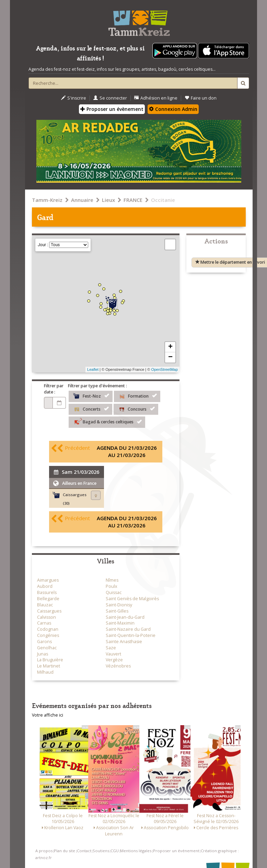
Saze (111, 648)
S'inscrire (74, 98)
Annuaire (82, 200)
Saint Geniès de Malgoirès (132, 599)
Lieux (108, 200)
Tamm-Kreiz (47, 200)
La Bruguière (50, 660)
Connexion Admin (173, 109)
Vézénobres (118, 666)
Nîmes (112, 580)
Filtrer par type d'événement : (97, 386)
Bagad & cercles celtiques (107, 421)
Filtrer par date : (54, 389)
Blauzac (45, 605)
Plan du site (65, 851)
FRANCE (133, 200)
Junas (43, 654)
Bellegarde (48, 599)
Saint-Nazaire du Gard (128, 629)
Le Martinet (49, 666)
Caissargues (49, 611)
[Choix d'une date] (48, 403)
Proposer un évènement (112, 109)
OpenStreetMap (164, 369)
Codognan (48, 629)
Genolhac (47, 648)
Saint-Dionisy (119, 605)
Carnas (44, 623)
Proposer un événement (176, 851)
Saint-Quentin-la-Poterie (131, 635)
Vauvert (113, 654)
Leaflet (93, 369)
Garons (44, 642)
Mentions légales (136, 851)
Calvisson (47, 617)
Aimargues (48, 580)
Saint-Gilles (117, 611)
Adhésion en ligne (156, 98)
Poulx (112, 586)
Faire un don (201, 98)
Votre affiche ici (48, 715)
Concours (136, 409)
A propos (44, 851)
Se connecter (110, 98)
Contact (84, 851)
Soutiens (101, 851)
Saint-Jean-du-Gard (125, 617)
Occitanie (163, 200)
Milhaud (45, 672)
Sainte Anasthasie (124, 642)
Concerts (90, 409)
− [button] (170, 357)
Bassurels (47, 592)
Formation (137, 396)
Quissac (114, 592)
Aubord (45, 586)
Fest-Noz (91, 396)
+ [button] (170, 347)
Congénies (48, 635)
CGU (115, 851)
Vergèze (114, 660)
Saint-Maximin (120, 623)
